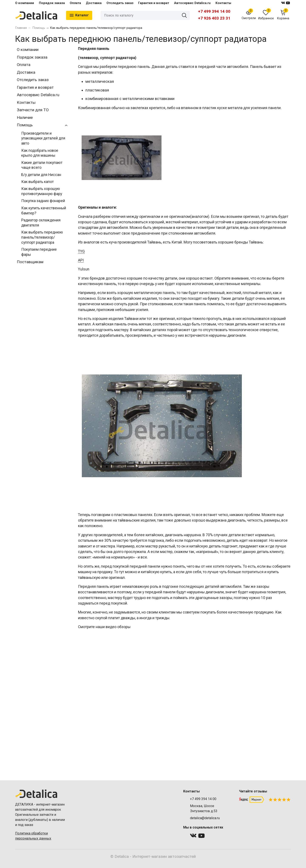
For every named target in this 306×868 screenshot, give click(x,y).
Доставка (94, 3)
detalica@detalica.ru (205, 818)
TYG (81, 251)
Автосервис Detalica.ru (192, 3)
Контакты (223, 3)
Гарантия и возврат (154, 3)
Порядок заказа (52, 3)
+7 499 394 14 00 (214, 11)
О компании (25, 3)
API (81, 260)
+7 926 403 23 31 (214, 18)
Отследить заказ (120, 3)
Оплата (75, 3)
